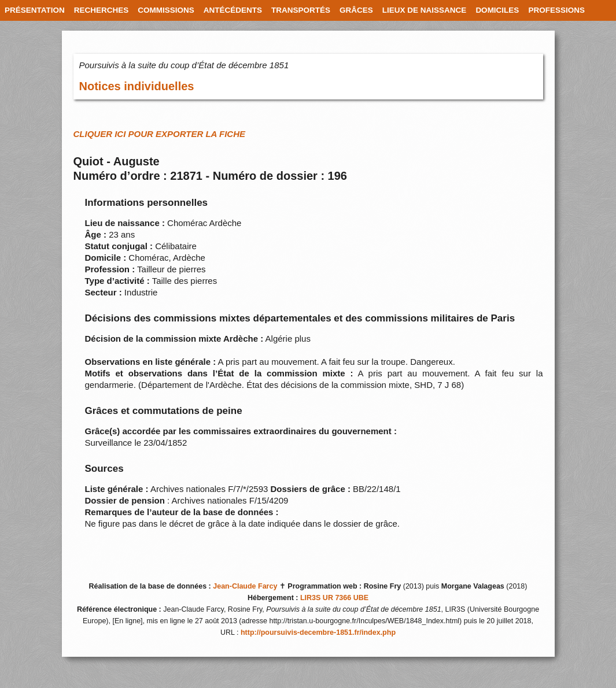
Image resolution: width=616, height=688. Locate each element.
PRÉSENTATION (35, 10)
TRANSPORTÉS (301, 10)
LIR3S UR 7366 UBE (334, 598)
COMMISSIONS (166, 10)
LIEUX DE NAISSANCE (425, 10)
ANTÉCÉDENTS (233, 10)
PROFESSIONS (556, 10)
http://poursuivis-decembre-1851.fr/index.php (318, 632)
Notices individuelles (137, 86)
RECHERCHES (102, 10)
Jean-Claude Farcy (245, 586)
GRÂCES (356, 10)
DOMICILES (497, 10)
